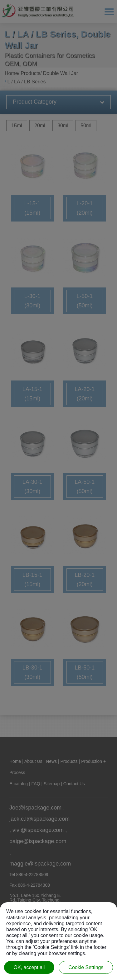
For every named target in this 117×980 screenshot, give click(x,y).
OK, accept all (29, 967)
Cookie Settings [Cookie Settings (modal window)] (86, 967)
